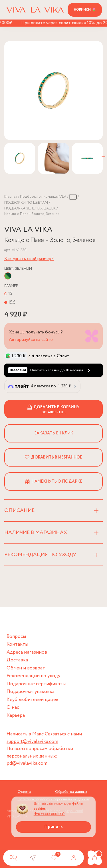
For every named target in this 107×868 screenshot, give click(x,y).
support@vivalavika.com (32, 742)
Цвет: (18, 269)
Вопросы (16, 637)
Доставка (17, 660)
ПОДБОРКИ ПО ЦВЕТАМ (26, 203)
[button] (103, 157)
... (73, 197)
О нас (13, 707)
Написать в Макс (25, 734)
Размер (11, 286)
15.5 (12, 302)
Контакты (17, 644)
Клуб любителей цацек (33, 700)
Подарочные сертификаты (36, 684)
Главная (11, 197)
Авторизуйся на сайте (31, 340)
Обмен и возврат (26, 668)
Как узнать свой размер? (29, 259)
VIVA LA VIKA (28, 230)
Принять (53, 827)
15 (10, 294)
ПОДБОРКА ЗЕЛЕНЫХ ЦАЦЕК (30, 208)
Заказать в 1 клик (54, 433)
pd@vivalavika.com (27, 763)
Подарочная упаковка (31, 692)
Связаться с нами (63, 734)
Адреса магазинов (27, 652)
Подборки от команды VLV (43, 197)
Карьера (16, 715)
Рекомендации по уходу (33, 676)
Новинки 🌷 (85, 10)
